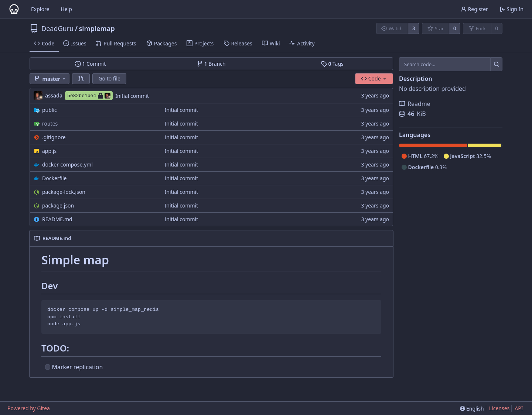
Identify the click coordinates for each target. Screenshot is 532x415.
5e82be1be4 (89, 96)
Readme (415, 104)
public (50, 110)
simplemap (97, 28)
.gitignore (54, 137)
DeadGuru (57, 28)
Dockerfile (54, 178)
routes (50, 124)
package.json (58, 205)
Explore (40, 9)
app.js (49, 151)
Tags (332, 64)
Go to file (109, 78)
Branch (211, 64)
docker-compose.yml (67, 164)
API (519, 408)
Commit (90, 64)
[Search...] (496, 64)
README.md (57, 219)
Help (66, 9)
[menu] (472, 409)
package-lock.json (64, 192)
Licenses (499, 408)
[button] (81, 79)
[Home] (14, 9)
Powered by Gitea (29, 408)
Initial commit (132, 96)
